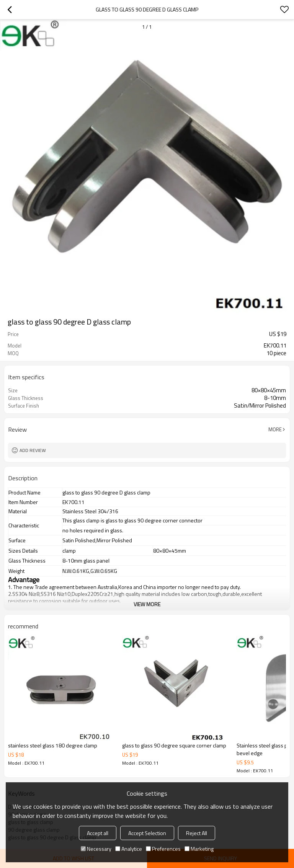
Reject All (197, 833)
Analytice (129, 849)
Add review (33, 450)
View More (147, 604)
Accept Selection (147, 833)
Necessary (96, 849)
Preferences (163, 849)
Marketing (199, 849)
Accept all (98, 833)
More (275, 429)
